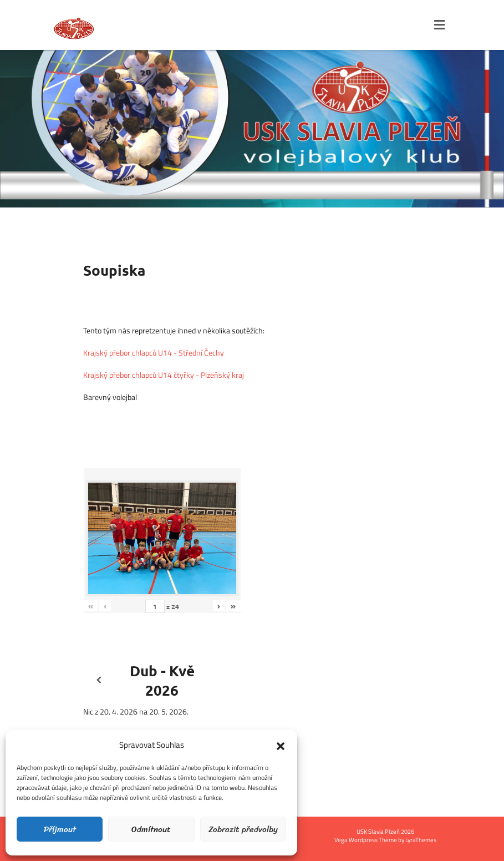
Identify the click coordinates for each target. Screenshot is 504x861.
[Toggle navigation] (439, 25)
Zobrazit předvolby (243, 829)
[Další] (225, 680)
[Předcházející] (99, 680)
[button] (281, 745)
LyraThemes (421, 840)
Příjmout (60, 829)
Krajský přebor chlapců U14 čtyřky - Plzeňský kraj (164, 375)
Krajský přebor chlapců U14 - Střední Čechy (154, 353)
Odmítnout (151, 829)
